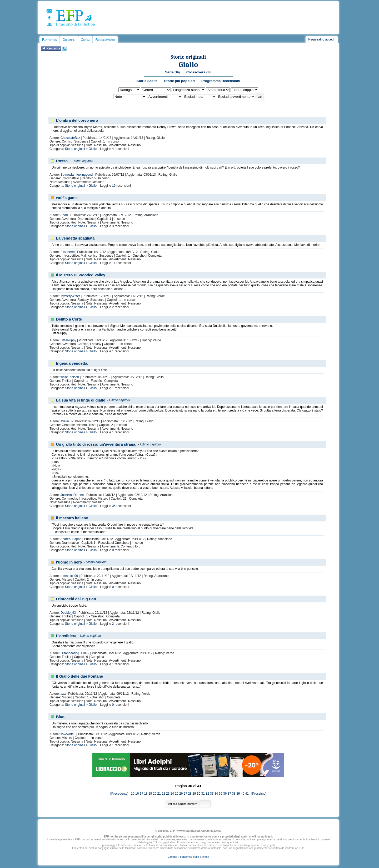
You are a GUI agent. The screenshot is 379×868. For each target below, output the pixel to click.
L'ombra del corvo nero (77, 120)
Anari (64, 215)
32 (207, 794)
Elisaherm (68, 252)
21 (159, 794)
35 (114, 506)
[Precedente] (121, 794)
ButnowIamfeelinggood (77, 175)
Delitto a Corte (69, 319)
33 (212, 794)
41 (247, 794)
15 (133, 794)
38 (234, 794)
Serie (172, 72)
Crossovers (199, 72)
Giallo (188, 65)
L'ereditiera (66, 636)
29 (194, 794)
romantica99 (69, 576)
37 (229, 794)
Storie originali (188, 57)
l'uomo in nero (69, 562)
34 (216, 794)
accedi (330, 39)
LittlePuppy (68, 340)
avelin (65, 421)
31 (203, 794)
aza (63, 694)
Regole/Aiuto (105, 40)
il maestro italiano (72, 518)
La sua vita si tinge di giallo (81, 400)
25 (176, 794)
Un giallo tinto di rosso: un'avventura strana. (96, 444)
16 (137, 794)
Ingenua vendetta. (72, 363)
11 (114, 263)
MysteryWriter (70, 296)
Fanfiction (49, 40)
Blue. (61, 717)
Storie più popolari (180, 81)
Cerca (85, 40)
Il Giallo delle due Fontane (79, 676)
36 (225, 794)
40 (243, 794)
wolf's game (67, 198)
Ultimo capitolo (83, 161)
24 (172, 794)
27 (185, 794)
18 (146, 794)
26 (181, 794)
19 (114, 186)
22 (163, 794)
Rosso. (62, 161)
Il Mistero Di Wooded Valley (81, 275)
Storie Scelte (147, 81)
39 (238, 794)
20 (155, 794)
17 (141, 794)
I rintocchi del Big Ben (76, 599)
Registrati (315, 39)
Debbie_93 (68, 613)
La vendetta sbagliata (75, 238)
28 (190, 794)
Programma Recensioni (221, 81)
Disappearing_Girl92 (75, 653)
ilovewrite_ (68, 734)
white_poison (70, 377)
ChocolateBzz (70, 138)
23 (168, 794)
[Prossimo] (258, 794)
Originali (69, 40)
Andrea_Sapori (71, 539)
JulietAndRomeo (72, 495)
